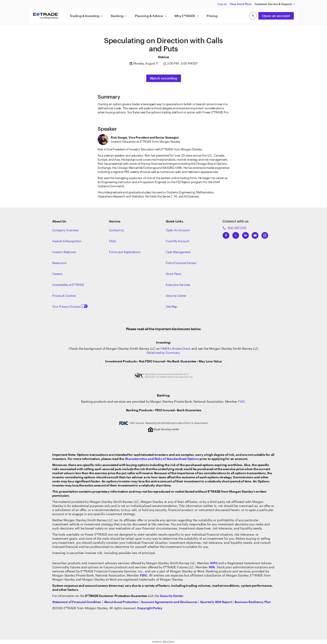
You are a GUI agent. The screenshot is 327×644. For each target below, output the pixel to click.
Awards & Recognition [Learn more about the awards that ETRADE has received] (67, 241)
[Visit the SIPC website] (214, 563)
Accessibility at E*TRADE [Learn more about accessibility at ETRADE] (68, 285)
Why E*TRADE (187, 16)
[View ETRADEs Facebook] (226, 234)
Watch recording (164, 78)
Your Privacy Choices (70, 307)
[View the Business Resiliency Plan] (253, 602)
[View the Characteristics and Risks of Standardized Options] (162, 459)
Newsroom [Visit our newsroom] (59, 263)
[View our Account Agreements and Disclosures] (169, 602)
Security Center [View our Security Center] (176, 296)
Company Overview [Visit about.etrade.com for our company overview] (65, 230)
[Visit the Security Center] (172, 596)
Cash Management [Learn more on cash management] (178, 252)
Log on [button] (222, 4)
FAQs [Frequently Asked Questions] (112, 241)
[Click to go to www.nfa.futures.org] (212, 567)
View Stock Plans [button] (241, 4)
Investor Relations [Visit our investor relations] (64, 252)
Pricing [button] (212, 16)
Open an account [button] (276, 16)
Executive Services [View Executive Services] (178, 285)
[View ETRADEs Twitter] (236, 234)
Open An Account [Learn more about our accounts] (178, 230)
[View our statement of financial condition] (77, 602)
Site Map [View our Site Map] (171, 307)
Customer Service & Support (275, 4)
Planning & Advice (151, 16)
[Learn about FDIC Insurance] (144, 575)
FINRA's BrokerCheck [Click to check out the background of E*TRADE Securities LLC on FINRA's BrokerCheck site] (176, 348)
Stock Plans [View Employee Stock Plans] (173, 274)
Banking (119, 16)
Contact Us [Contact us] (116, 230)
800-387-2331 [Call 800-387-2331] (234, 228)
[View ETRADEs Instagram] (265, 234)
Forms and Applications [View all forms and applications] (125, 252)
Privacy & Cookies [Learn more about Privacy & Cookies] (64, 296)
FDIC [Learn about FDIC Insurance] (242, 401)
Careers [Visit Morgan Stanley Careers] (57, 274)
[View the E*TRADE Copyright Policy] (150, 608)
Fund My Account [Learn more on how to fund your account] (178, 241)
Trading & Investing (87, 16)
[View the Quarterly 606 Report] (216, 602)
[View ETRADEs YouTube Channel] (255, 234)
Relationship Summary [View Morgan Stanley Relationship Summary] (163, 353)
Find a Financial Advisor (181, 263)
